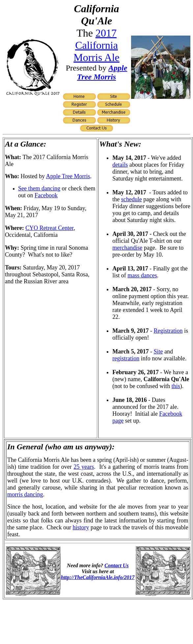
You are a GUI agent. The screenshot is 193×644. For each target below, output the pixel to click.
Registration (168, 331)
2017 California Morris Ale (96, 45)
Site (158, 351)
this (176, 386)
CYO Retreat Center (49, 228)
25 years (84, 467)
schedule (132, 199)
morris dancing (25, 494)
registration (126, 358)
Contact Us (116, 565)
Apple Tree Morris (102, 72)
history (81, 527)
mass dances (142, 275)
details (120, 165)
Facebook (46, 195)
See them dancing (39, 188)
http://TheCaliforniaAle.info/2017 (98, 577)
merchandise (127, 248)
